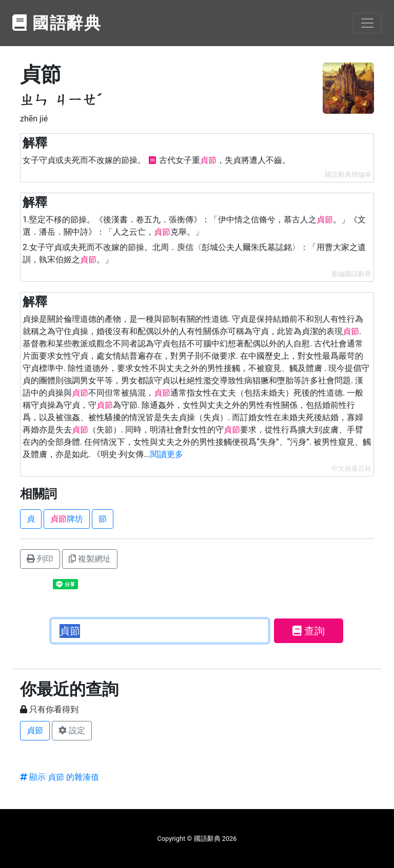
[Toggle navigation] (367, 23)
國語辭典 (57, 23)
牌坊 (67, 519)
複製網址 (90, 559)
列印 (40, 559)
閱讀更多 (167, 454)
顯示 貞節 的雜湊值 (60, 777)
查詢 (309, 631)
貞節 (35, 730)
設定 (72, 730)
